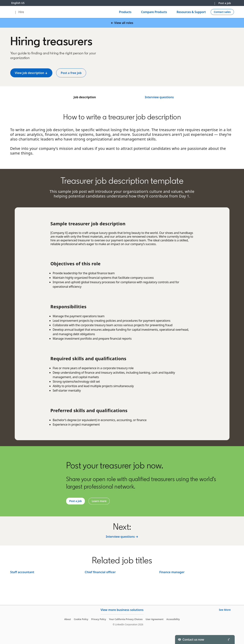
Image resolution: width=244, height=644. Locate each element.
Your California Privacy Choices (126, 619)
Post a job (225, 3)
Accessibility (173, 619)
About (68, 619)
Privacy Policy (99, 619)
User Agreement (155, 619)
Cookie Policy (81, 619)
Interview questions (159, 97)
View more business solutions (122, 610)
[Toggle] (229, 640)
